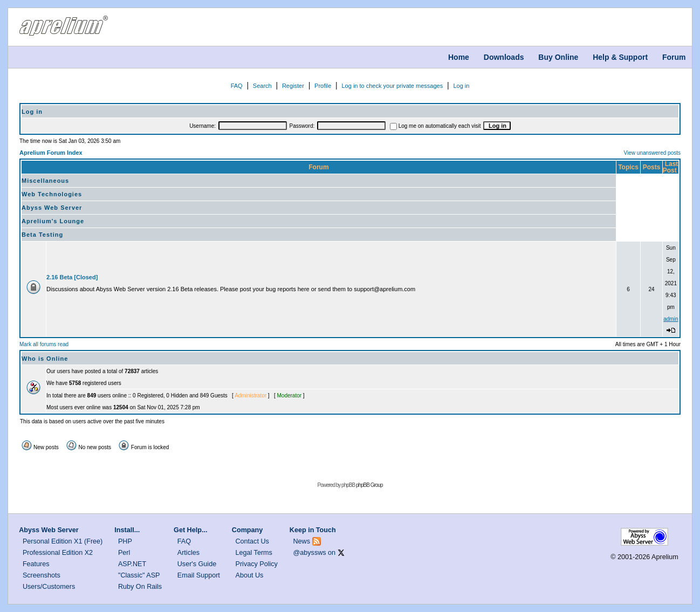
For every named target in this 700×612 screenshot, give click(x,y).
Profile (323, 86)
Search (262, 86)
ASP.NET (132, 564)
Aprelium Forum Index (51, 153)
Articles (188, 553)
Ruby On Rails (140, 587)
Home (459, 57)
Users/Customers (49, 587)
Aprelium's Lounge (53, 221)
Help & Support (620, 57)
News (302, 541)
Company (247, 530)
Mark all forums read (44, 344)
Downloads (504, 57)
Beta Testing (42, 235)
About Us (250, 575)
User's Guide (197, 564)
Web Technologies (52, 194)
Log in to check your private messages (392, 86)
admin (671, 319)
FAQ (237, 86)
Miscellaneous (45, 181)
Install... (127, 530)
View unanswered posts (652, 153)
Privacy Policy (257, 564)
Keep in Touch (313, 530)
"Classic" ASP (139, 575)
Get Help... (190, 530)
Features (36, 564)
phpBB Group (369, 485)
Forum (674, 57)
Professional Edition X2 (58, 553)
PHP (125, 541)
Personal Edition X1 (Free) (63, 541)
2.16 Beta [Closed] (72, 277)
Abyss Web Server (52, 208)
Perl (124, 553)
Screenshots (42, 575)
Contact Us (252, 541)
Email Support (199, 575)
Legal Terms (254, 553)
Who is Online (45, 359)
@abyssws (310, 553)
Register (293, 86)
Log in (461, 86)
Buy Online (558, 57)
